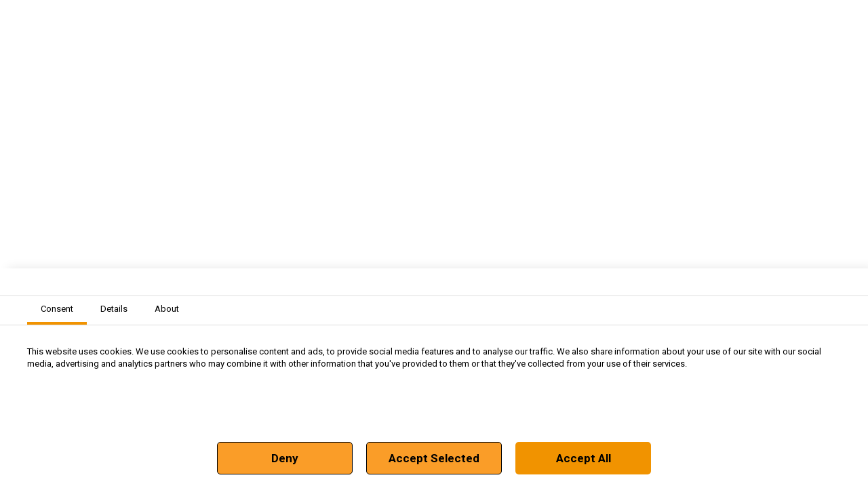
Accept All (584, 458)
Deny (285, 458)
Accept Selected (434, 458)
